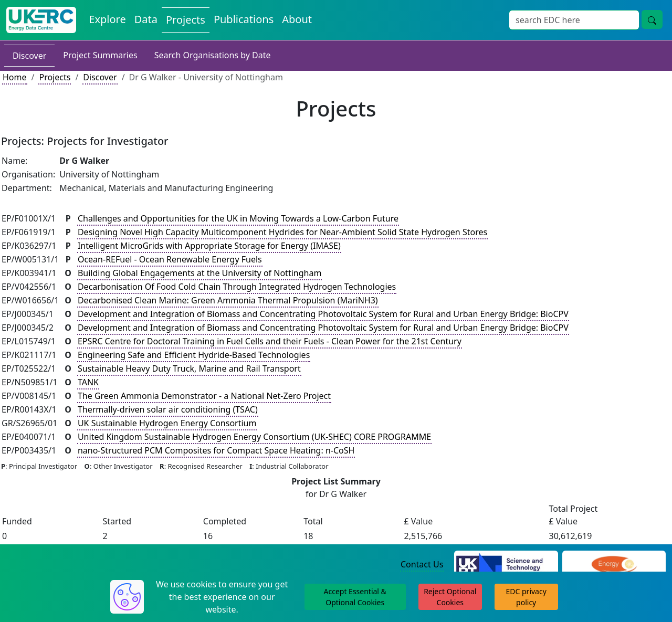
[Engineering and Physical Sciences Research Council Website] (614, 565)
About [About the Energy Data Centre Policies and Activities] (297, 19)
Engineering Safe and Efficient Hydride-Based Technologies (194, 355)
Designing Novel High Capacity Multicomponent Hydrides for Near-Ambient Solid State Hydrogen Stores (282, 232)
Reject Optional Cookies (450, 597)
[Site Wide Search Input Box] (574, 20)
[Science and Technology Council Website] (506, 565)
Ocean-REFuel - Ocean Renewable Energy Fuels (170, 259)
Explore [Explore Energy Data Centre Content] (107, 19)
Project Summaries (100, 55)
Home (15, 77)
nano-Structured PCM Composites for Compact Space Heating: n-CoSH (216, 450)
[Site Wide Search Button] (652, 19)
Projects (55, 77)
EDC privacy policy (526, 597)
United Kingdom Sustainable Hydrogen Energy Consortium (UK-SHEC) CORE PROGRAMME (254, 437)
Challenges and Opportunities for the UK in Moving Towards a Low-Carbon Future (238, 218)
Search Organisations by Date (213, 55)
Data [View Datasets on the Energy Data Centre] (146, 19)
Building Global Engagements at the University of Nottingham (199, 273)
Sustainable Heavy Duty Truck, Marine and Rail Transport (189, 368)
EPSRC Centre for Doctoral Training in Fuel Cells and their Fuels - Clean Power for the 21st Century (270, 341)
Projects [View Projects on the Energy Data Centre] (186, 20)
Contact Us (422, 564)
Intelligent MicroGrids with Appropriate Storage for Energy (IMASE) (209, 246)
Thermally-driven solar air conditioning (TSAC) (168, 409)
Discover (29, 56)
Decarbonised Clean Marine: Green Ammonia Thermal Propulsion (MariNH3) (228, 300)
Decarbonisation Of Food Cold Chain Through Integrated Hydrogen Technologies (237, 287)
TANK (88, 382)
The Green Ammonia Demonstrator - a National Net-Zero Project (204, 396)
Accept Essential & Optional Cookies (355, 597)
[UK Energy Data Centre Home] (41, 20)
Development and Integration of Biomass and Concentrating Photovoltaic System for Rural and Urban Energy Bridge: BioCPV (323, 314)
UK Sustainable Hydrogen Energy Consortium (167, 423)
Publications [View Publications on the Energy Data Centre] (244, 19)
